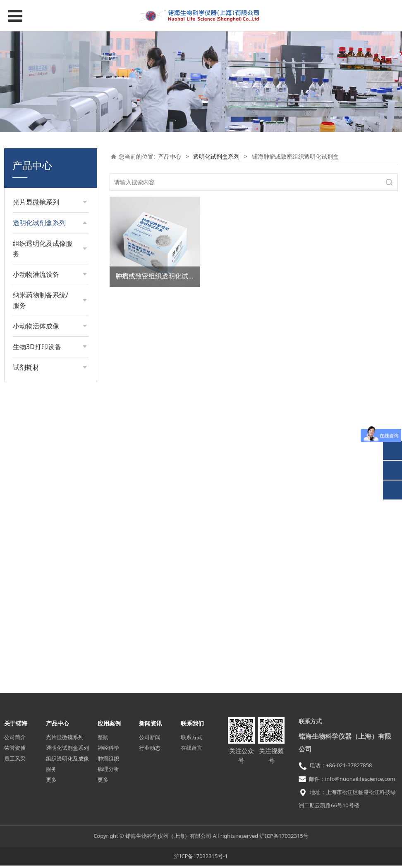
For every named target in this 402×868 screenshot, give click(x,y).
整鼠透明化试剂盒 (44, 468)
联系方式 (191, 740)
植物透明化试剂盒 (44, 440)
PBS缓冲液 (35, 497)
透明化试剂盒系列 (216, 156)
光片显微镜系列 (65, 740)
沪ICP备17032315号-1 (201, 858)
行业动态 (150, 750)
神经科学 (108, 750)
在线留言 (191, 750)
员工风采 (15, 761)
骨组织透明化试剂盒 (47, 339)
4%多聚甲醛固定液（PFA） (45, 515)
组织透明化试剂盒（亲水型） (50, 244)
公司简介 (15, 740)
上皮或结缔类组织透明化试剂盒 (50, 357)
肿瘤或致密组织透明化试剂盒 (158, 276)
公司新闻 (150, 740)
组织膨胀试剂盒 (41, 261)
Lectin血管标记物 (44, 482)
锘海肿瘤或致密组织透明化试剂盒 (50, 401)
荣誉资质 (15, 750)
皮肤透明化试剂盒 (44, 325)
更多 (51, 782)
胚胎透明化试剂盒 (44, 275)
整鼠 (103, 740)
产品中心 (170, 156)
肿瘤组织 (108, 761)
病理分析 (108, 772)
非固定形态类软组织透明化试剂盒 (50, 379)
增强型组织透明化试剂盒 (50, 293)
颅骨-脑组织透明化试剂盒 (48, 422)
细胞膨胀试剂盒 (41, 311)
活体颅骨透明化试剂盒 (50, 454)
